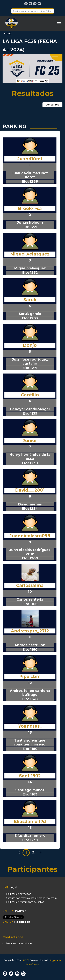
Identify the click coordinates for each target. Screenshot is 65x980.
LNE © (25, 960)
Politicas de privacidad (19, 894)
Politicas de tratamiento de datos (25, 902)
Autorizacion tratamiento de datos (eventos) (31, 898)
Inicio (7, 33)
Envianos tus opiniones (19, 943)
